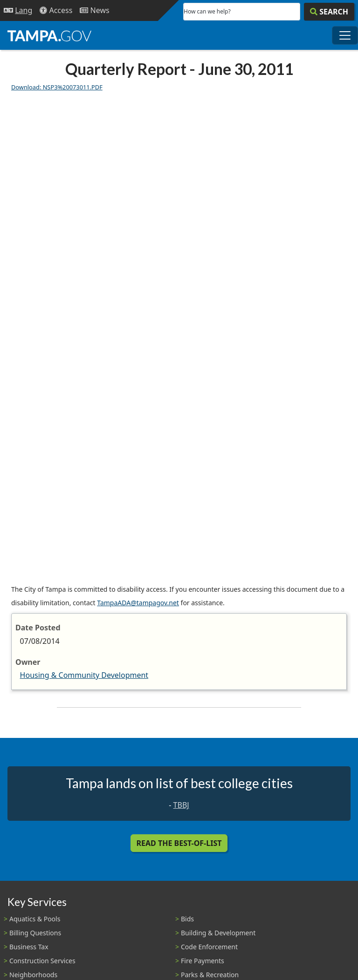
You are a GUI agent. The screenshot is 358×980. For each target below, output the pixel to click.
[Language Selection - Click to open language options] (18, 10)
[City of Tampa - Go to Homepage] (49, 35)
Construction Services (42, 961)
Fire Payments (203, 961)
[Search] (329, 12)
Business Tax (29, 947)
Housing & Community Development (84, 675)
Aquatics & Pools (35, 919)
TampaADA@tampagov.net (138, 603)
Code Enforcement (209, 947)
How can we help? (207, 11)
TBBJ (181, 805)
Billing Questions (35, 933)
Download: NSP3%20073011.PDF (57, 87)
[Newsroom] (94, 10)
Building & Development (218, 933)
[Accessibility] (56, 10)
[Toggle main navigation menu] (345, 35)
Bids (187, 919)
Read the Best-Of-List (179, 843)
